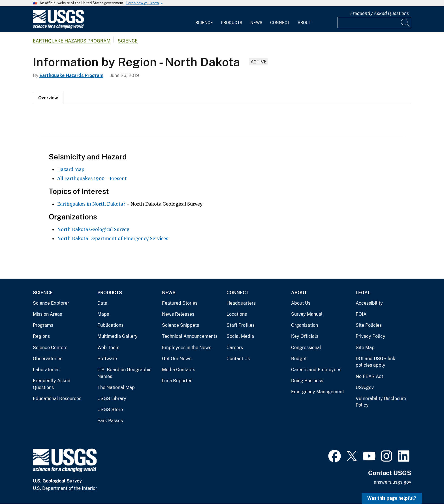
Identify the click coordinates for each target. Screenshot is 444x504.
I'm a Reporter (177, 381)
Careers (235, 348)
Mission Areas (47, 314)
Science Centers (50, 348)
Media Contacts (179, 370)
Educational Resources (57, 399)
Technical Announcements (190, 336)
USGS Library (112, 399)
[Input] (374, 23)
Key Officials (305, 336)
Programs (43, 325)
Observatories (48, 359)
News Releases (178, 314)
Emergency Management (318, 392)
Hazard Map (71, 169)
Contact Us (238, 359)
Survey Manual (307, 314)
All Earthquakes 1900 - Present (92, 178)
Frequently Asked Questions (380, 13)
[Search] (405, 23)
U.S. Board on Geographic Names (124, 373)
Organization (305, 325)
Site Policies (369, 325)
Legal (363, 293)
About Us (301, 303)
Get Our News (177, 359)
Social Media (240, 336)
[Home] (58, 27)
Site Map (365, 348)
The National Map (116, 387)
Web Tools (108, 348)
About (304, 23)
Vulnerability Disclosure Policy (381, 402)
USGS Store (110, 410)
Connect (280, 23)
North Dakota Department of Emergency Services (113, 238)
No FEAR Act (369, 376)
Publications (110, 325)
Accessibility (369, 303)
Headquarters (241, 303)
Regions (41, 336)
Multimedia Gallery (118, 336)
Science (204, 23)
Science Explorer (51, 303)
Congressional (306, 348)
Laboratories (46, 370)
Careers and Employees (316, 370)
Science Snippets (181, 325)
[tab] (48, 97)
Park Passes (110, 421)
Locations (237, 314)
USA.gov (365, 387)
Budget (299, 359)
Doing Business (307, 381)
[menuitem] (204, 19)
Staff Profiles (241, 325)
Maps (103, 314)
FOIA (361, 314)
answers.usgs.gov (392, 482)
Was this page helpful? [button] (392, 498)
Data (102, 303)
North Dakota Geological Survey (93, 229)
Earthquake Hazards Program (72, 41)
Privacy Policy (371, 336)
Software (107, 359)
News (256, 23)
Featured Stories (180, 303)
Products (231, 23)
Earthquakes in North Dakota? (91, 204)
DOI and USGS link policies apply (375, 362)
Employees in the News (187, 348)
